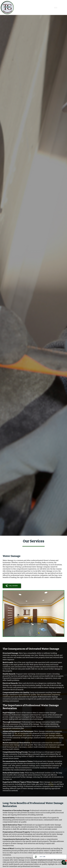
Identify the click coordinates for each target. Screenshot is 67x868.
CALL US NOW (12, 586)
